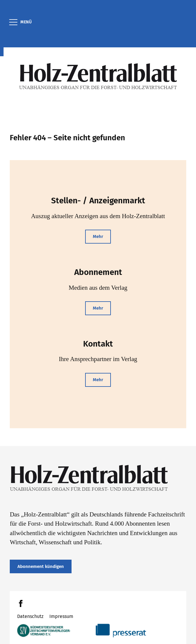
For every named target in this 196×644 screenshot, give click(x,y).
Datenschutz (30, 616)
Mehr (98, 236)
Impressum (61, 616)
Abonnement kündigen (41, 566)
